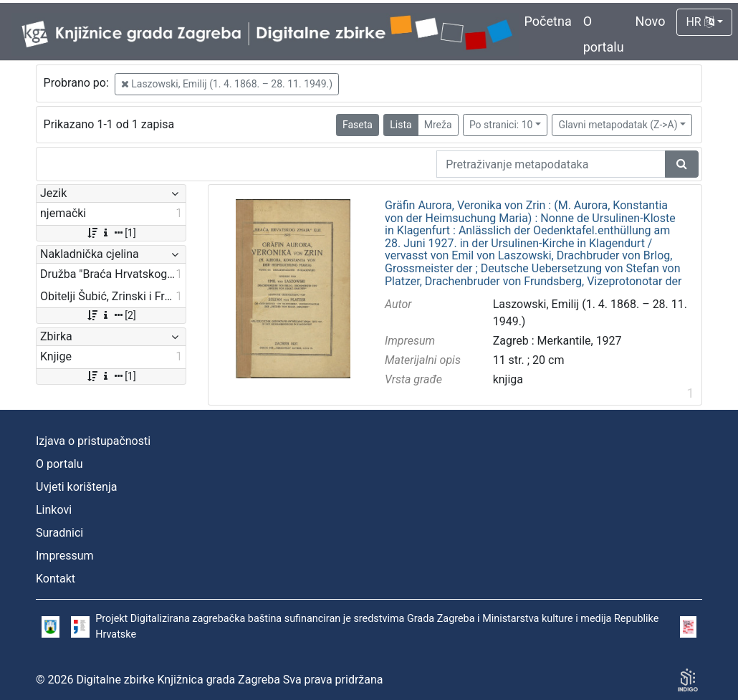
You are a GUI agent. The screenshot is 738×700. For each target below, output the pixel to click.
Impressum (65, 556)
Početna (548, 21)
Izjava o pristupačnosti (93, 441)
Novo (651, 21)
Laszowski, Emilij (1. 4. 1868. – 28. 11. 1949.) (227, 84)
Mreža (438, 125)
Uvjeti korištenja (76, 487)
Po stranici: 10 (501, 125)
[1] (111, 233)
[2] (111, 315)
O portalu (59, 464)
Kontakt (56, 579)
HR (700, 22)
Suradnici (59, 533)
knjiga (508, 379)
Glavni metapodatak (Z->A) (618, 125)
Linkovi (54, 510)
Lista (401, 125)
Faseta (358, 125)
